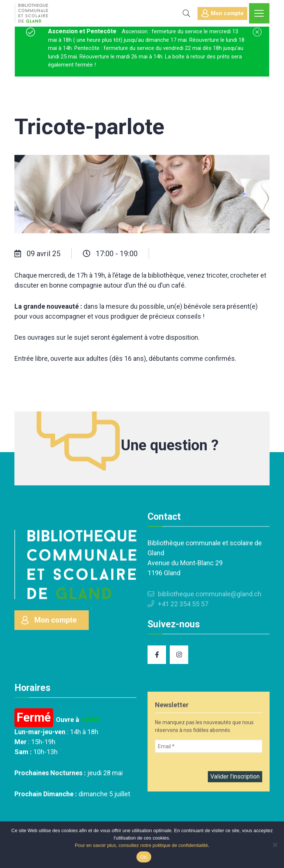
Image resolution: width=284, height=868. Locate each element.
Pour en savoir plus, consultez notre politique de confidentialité (141, 845)
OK (144, 857)
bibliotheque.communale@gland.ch (204, 594)
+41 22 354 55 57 (178, 604)
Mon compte (222, 13)
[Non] (275, 845)
